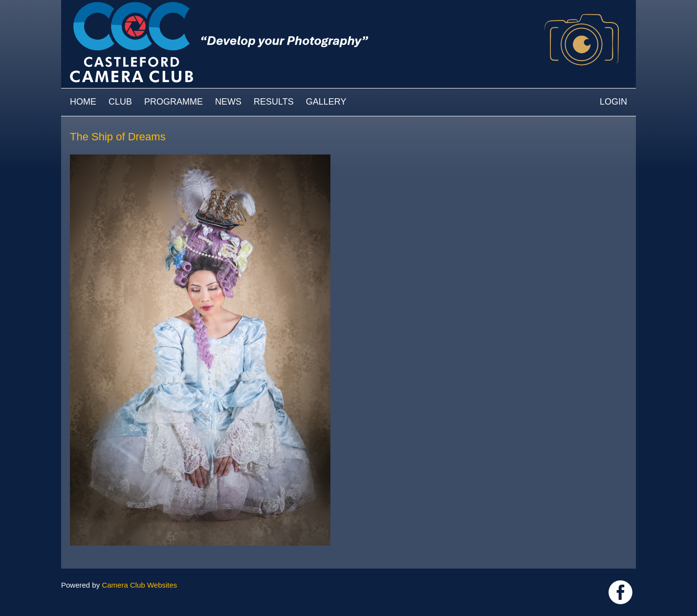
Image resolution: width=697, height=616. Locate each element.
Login (613, 102)
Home (83, 102)
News (228, 102)
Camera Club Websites (139, 585)
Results (274, 102)
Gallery (326, 102)
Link (621, 592)
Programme (174, 102)
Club (120, 102)
